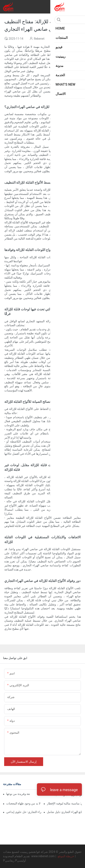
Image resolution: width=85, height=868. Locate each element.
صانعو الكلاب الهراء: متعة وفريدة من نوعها (18, 794)
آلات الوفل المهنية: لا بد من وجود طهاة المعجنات (24, 803)
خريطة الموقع (66, 856)
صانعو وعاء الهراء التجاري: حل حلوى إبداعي (24, 812)
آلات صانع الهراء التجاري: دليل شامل (64, 812)
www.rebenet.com (43, 856)
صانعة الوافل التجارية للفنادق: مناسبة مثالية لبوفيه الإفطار (64, 803)
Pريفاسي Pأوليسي (15, 861)
